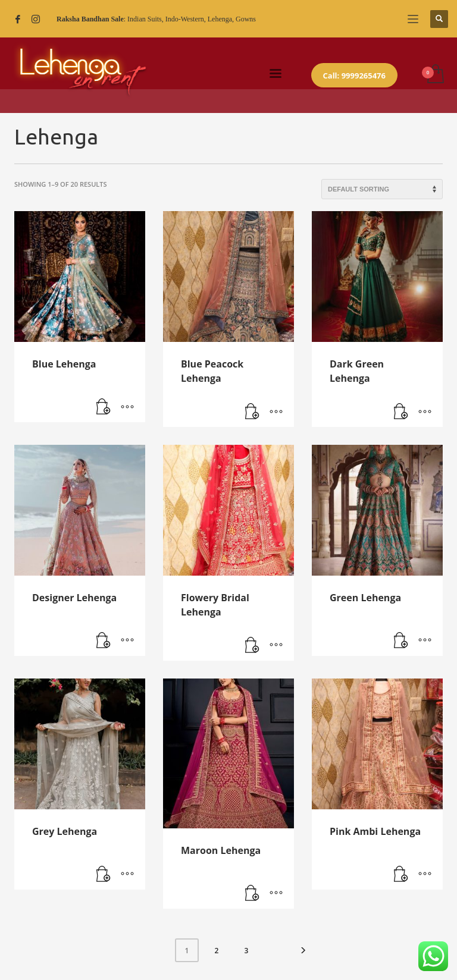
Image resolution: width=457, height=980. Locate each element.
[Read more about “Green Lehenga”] (401, 641)
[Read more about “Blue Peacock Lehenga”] (252, 412)
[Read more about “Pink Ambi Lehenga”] (401, 875)
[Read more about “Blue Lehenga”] (104, 407)
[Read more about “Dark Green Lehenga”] (401, 412)
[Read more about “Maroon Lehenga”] (252, 894)
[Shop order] (382, 189)
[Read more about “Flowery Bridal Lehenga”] (252, 646)
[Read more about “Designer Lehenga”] (104, 641)
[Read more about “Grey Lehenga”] (104, 875)
